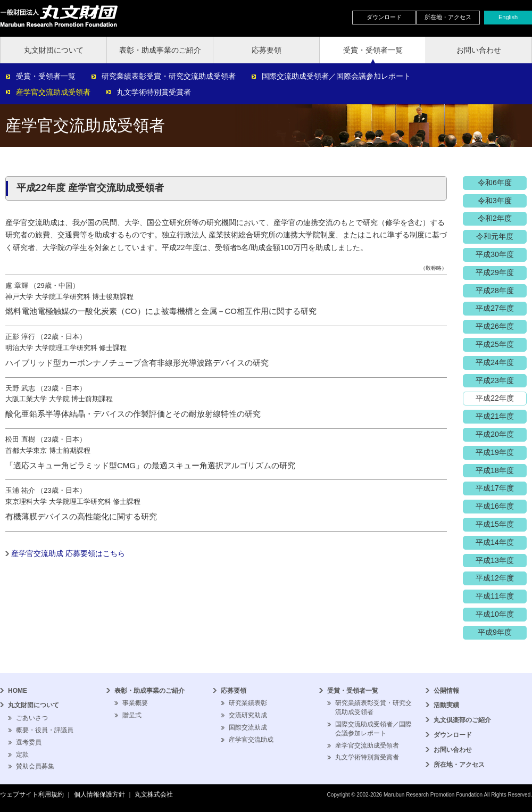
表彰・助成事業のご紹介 (160, 50)
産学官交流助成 (251, 740)
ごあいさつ (32, 718)
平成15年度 (495, 524)
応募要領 (267, 50)
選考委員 (29, 742)
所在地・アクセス (448, 17)
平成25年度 (495, 344)
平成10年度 (495, 614)
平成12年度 (495, 578)
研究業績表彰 (248, 703)
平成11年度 (495, 596)
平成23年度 (495, 380)
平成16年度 (495, 506)
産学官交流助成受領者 (53, 92)
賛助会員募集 (35, 766)
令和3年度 (495, 201)
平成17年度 (495, 488)
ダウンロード (384, 17)
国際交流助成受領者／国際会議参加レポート (336, 76)
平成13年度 (495, 560)
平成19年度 (495, 452)
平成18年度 (495, 470)
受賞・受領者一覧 (373, 50)
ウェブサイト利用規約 (32, 794)
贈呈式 (132, 715)
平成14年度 (495, 542)
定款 (22, 755)
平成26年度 (495, 326)
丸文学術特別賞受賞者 (154, 92)
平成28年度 (495, 291)
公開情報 (446, 691)
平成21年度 (495, 416)
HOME (18, 691)
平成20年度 (495, 434)
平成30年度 (495, 254)
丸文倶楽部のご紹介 (462, 720)
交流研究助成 (248, 715)
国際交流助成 (248, 727)
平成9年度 (495, 632)
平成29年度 (495, 272)
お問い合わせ (479, 50)
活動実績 (446, 705)
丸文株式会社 (154, 794)
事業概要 (135, 703)
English (508, 17)
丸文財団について (54, 50)
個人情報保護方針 (99, 794)
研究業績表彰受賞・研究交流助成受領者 (169, 76)
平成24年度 (495, 362)
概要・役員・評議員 (45, 730)
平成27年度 (495, 308)
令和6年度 (495, 183)
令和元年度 (495, 236)
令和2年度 (495, 218)
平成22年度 (495, 398)
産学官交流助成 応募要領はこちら (68, 553)
